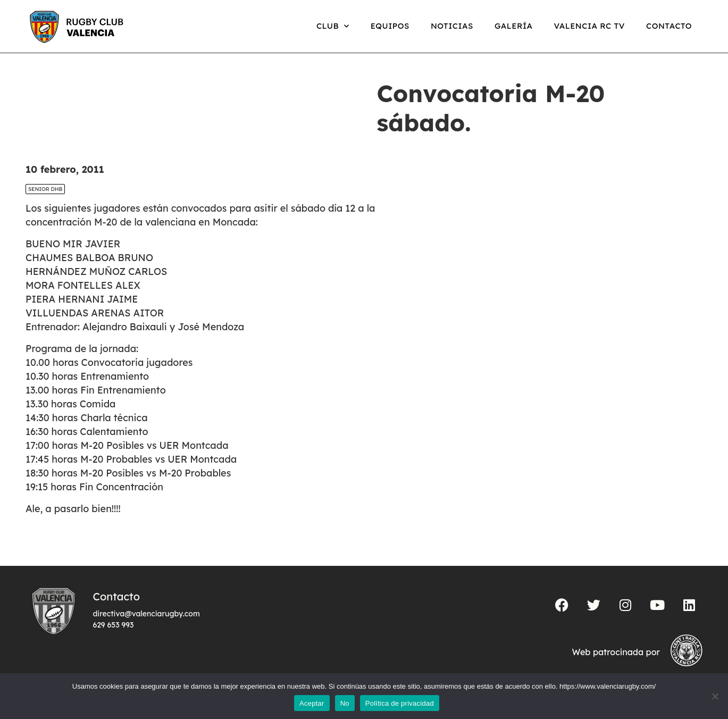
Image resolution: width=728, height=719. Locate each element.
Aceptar (312, 703)
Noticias (452, 26)
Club (333, 26)
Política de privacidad (400, 703)
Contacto (669, 26)
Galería (514, 26)
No (345, 703)
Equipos (390, 26)
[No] (715, 696)
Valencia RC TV (589, 26)
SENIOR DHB (45, 189)
